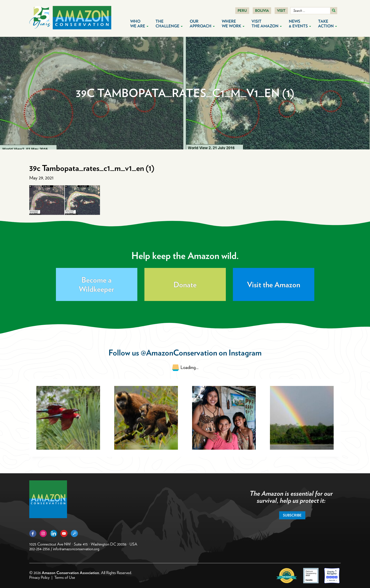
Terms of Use (65, 577)
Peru (242, 11)
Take (328, 24)
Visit (281, 11)
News (300, 24)
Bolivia (262, 11)
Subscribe (292, 515)
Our (202, 24)
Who (139, 24)
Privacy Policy (39, 577)
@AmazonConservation (179, 353)
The (169, 24)
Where (233, 24)
